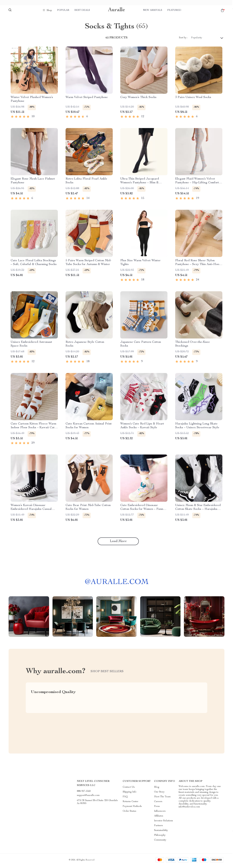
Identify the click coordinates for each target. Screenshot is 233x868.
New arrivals (153, 10)
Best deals (82, 10)
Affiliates (159, 818)
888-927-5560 (84, 793)
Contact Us (129, 789)
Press (157, 808)
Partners (158, 827)
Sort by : (183, 39)
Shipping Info (130, 794)
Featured (174, 10)
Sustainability (161, 832)
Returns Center (130, 803)
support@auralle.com (88, 797)
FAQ (125, 798)
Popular (63, 10)
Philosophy (160, 837)
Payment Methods (132, 808)
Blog (157, 789)
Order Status (129, 813)
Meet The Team (162, 798)
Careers (158, 803)
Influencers (160, 813)
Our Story (159, 794)
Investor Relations (164, 823)
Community (160, 842)
